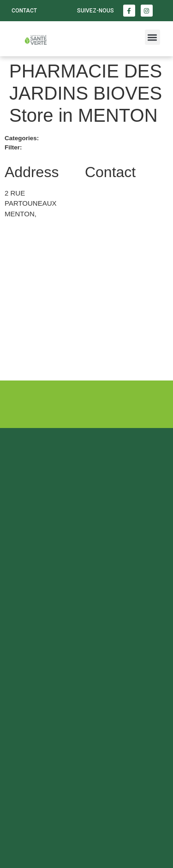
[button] (152, 37)
